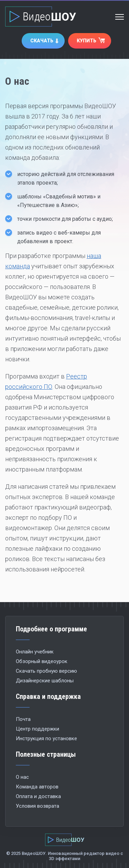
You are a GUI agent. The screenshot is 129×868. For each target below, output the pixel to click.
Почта (23, 719)
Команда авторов (37, 787)
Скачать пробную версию (46, 671)
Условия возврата (37, 806)
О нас (22, 777)
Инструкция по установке (46, 738)
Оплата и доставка (38, 796)
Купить (87, 41)
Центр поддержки (37, 729)
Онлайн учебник (35, 652)
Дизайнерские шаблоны (45, 681)
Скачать (42, 41)
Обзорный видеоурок (42, 661)
